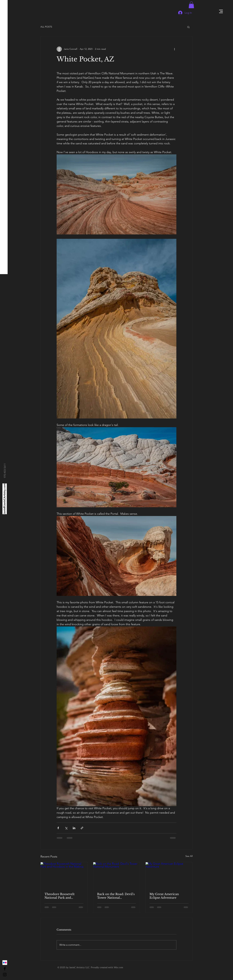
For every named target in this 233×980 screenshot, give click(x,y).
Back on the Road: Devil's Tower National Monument (116, 896)
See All (189, 856)
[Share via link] (82, 828)
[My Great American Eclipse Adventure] (169, 875)
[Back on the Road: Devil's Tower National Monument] (117, 875)
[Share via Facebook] (58, 828)
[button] (221, 11)
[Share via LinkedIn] (74, 828)
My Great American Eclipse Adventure (164, 896)
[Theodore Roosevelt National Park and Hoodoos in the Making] (64, 875)
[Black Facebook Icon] (5, 969)
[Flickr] (5, 963)
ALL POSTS (46, 27)
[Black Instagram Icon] (5, 975)
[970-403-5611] (5, 471)
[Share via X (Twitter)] (66, 828)
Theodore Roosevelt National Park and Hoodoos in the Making (62, 896)
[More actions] (174, 49)
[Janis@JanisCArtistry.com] (5, 499)
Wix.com (118, 967)
